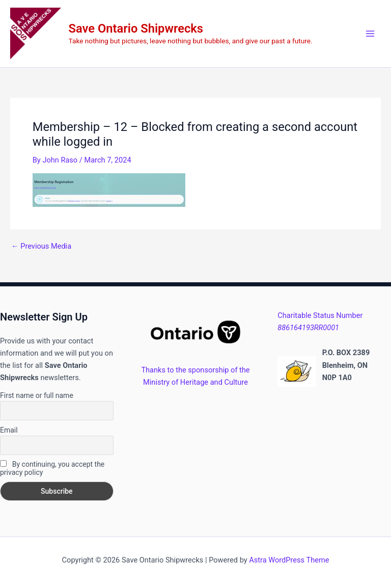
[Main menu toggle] (370, 34)
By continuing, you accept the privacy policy (52, 468)
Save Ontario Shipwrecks (136, 29)
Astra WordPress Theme (289, 560)
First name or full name (37, 395)
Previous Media (41, 246)
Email (9, 430)
